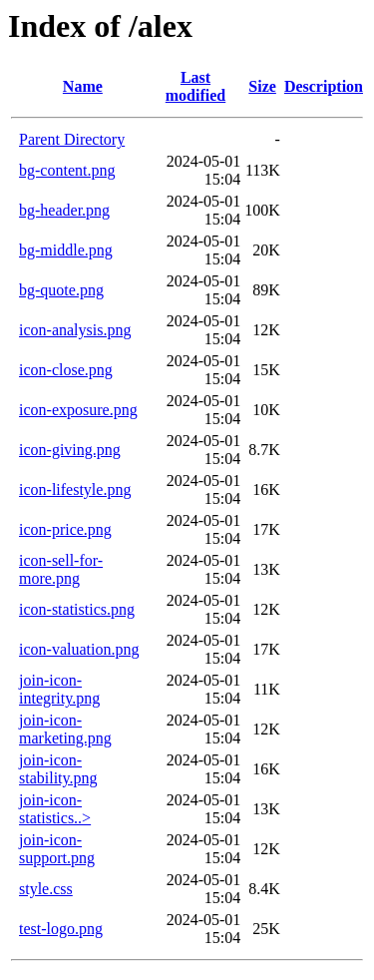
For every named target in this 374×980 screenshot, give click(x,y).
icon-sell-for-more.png (61, 569)
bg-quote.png (61, 290)
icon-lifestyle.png (75, 490)
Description (324, 86)
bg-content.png (67, 170)
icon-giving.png (70, 450)
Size (262, 86)
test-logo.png (61, 929)
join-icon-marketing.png (65, 729)
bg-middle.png (66, 250)
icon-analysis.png (75, 330)
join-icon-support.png (57, 849)
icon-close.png (66, 370)
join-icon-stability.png (58, 769)
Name (83, 86)
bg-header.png (64, 210)
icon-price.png (65, 529)
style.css (46, 889)
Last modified (195, 86)
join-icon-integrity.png (59, 689)
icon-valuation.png (79, 649)
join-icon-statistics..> (55, 809)
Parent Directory (72, 139)
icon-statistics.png (77, 609)
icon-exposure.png (78, 410)
